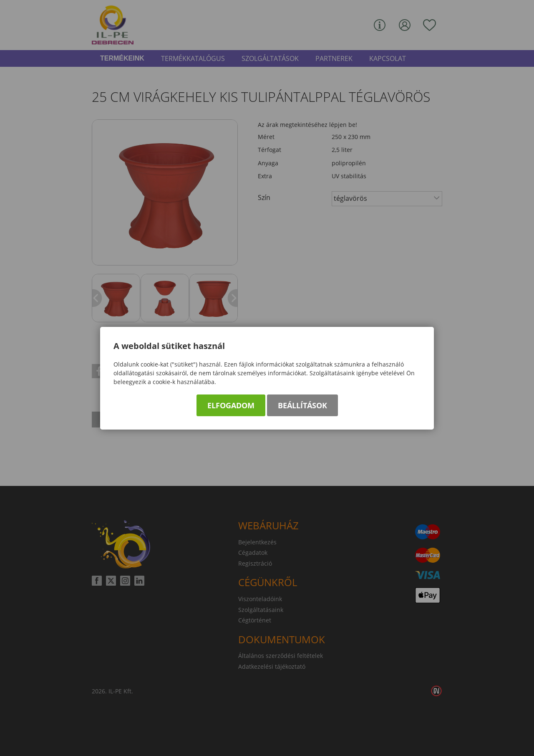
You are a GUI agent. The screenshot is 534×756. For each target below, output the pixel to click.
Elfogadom (231, 405)
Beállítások (302, 405)
